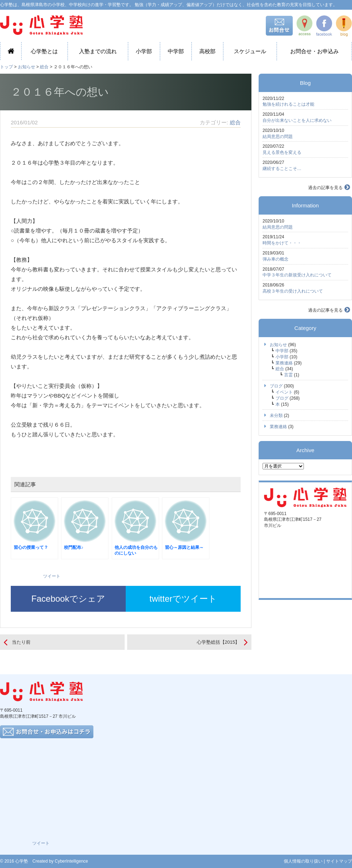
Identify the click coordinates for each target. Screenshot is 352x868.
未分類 (276, 415)
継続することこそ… (282, 169)
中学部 (176, 51)
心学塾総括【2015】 (218, 642)
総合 (44, 67)
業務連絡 (284, 363)
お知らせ (27, 67)
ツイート (52, 576)
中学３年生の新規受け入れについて (297, 275)
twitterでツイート (183, 599)
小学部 (144, 51)
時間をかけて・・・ (282, 243)
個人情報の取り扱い (303, 861)
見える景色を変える (282, 152)
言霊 (288, 375)
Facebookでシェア (68, 599)
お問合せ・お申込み (314, 51)
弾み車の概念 (275, 259)
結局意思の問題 (278, 137)
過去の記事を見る (325, 188)
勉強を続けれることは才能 (288, 104)
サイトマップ (339, 861)
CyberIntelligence (71, 861)
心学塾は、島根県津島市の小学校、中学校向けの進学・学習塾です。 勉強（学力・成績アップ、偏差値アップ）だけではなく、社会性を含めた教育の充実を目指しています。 (169, 5)
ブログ (276, 386)
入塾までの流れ (98, 51)
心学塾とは (44, 51)
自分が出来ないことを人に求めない (297, 120)
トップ (6, 67)
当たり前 (21, 642)
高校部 (207, 51)
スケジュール (250, 51)
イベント (284, 392)
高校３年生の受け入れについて (293, 291)
